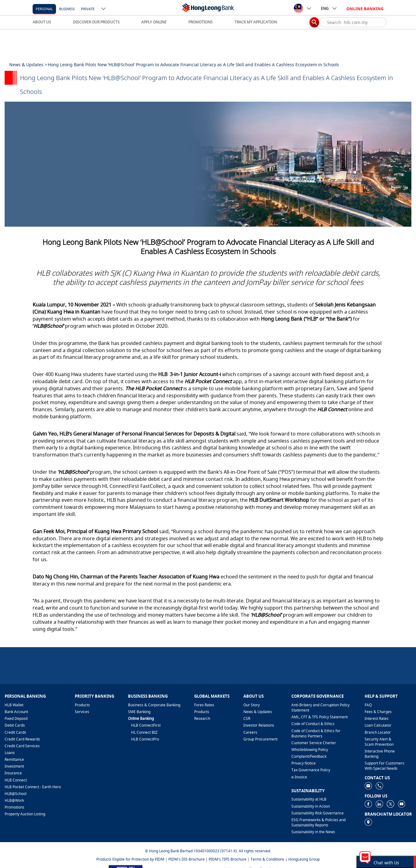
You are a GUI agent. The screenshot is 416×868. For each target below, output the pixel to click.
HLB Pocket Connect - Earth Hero (33, 787)
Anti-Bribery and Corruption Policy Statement (320, 708)
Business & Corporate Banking (154, 705)
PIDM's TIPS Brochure (228, 859)
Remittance (14, 759)
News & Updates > (28, 65)
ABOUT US (42, 22)
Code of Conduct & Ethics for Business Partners (316, 733)
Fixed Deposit (16, 718)
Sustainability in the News (313, 832)
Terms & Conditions (267, 859)
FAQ (368, 705)
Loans (10, 753)
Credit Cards (15, 732)
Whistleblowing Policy (310, 750)
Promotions (14, 807)
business (67, 9)
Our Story (252, 705)
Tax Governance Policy (311, 770)
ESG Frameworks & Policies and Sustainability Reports (318, 822)
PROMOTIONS (200, 22)
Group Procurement (260, 739)
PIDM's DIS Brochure (186, 859)
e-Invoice (299, 777)
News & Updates (258, 712)
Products (82, 705)
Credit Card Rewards (22, 739)
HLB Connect (16, 780)
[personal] (44, 8)
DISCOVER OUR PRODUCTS (96, 22)
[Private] (88, 8)
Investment (14, 766)
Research (202, 718)
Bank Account (16, 712)
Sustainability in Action (311, 806)
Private (88, 9)
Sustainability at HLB (309, 799)
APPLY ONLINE (154, 22)
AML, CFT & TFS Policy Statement (320, 717)
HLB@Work (14, 800)
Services (82, 712)
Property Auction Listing (25, 814)
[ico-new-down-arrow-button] (104, 9)
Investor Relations (259, 725)
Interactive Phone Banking (380, 754)
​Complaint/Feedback (309, 756)
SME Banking (139, 712)
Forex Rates (204, 705)
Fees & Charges (378, 712)
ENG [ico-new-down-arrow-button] (329, 8)
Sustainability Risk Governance (318, 813)
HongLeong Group (304, 859)
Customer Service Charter (314, 743)
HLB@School (16, 794)
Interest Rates (377, 718)
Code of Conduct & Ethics (313, 724)
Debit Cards (15, 725)
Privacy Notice (304, 763)
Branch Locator (378, 732)
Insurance (13, 773)
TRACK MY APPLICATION (256, 22)
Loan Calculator (378, 725)
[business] (67, 8)
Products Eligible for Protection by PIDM (130, 859)
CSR (247, 718)
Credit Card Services (22, 746)
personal (44, 9)
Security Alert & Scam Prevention (379, 742)
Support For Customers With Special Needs (384, 766)
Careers (250, 732)
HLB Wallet (14, 705)
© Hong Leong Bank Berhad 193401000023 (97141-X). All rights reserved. (208, 851)
